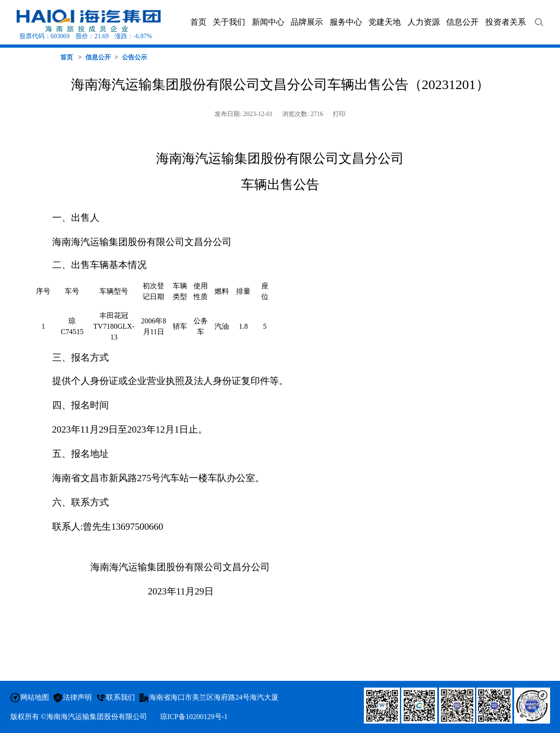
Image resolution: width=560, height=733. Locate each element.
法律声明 (77, 697)
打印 (339, 114)
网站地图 (35, 697)
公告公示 (134, 57)
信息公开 (98, 57)
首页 (67, 57)
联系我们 (121, 697)
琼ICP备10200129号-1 (194, 717)
